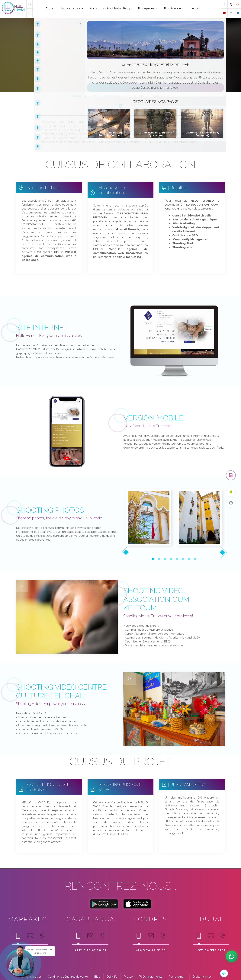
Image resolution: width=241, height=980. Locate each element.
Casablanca (90, 919)
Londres (151, 919)
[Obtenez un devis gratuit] (231, 475)
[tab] (18, 937)
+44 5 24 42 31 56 (151, 950)
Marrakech (30, 919)
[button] (153, 559)
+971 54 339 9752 (211, 950)
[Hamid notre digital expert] (232, 956)
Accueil (80, 96)
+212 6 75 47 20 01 (90, 950)
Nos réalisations (106, 96)
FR (30, 4)
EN (30, 13)
